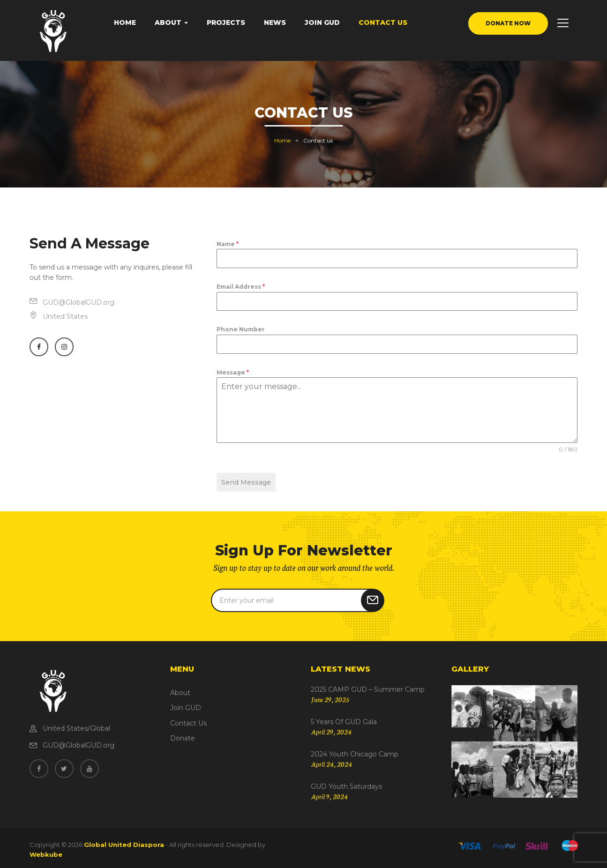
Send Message (246, 482)
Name (228, 244)
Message (233, 372)
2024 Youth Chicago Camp (355, 751)
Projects (226, 22)
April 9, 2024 (329, 793)
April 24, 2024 (331, 761)
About (171, 22)
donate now (508, 23)
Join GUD (322, 22)
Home (125, 22)
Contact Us (383, 22)
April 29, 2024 (331, 728)
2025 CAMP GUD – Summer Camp (368, 686)
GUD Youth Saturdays (346, 783)
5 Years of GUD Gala (344, 718)
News (275, 22)
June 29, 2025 (330, 696)
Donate (183, 735)
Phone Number (241, 329)
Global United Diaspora (124, 841)
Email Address (241, 287)
